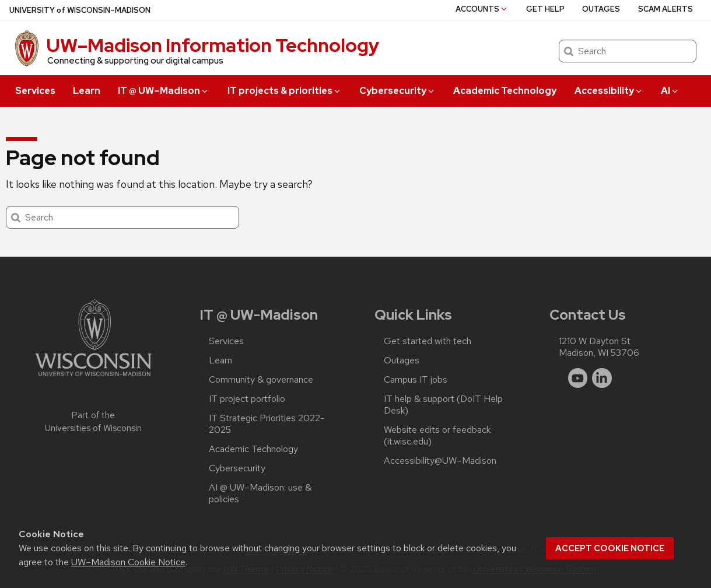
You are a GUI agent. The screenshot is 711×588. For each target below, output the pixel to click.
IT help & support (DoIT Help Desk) (443, 405)
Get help (545, 9)
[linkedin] (602, 378)
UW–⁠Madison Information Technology (213, 45)
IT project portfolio (247, 399)
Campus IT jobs (416, 380)
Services (35, 91)
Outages (601, 9)
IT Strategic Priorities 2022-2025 (267, 424)
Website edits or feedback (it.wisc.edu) (437, 436)
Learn (87, 91)
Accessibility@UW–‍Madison (440, 461)
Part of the (93, 422)
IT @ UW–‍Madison (164, 91)
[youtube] (578, 378)
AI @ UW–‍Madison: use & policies (260, 494)
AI (670, 91)
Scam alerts (666, 9)
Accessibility (609, 91)
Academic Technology (505, 91)
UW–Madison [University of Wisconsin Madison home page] (80, 10)
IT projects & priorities (285, 91)
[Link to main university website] (93, 378)
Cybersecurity (397, 91)
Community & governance (261, 380)
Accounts (482, 9)
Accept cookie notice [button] (610, 548)
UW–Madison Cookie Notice (128, 562)
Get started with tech (428, 341)
